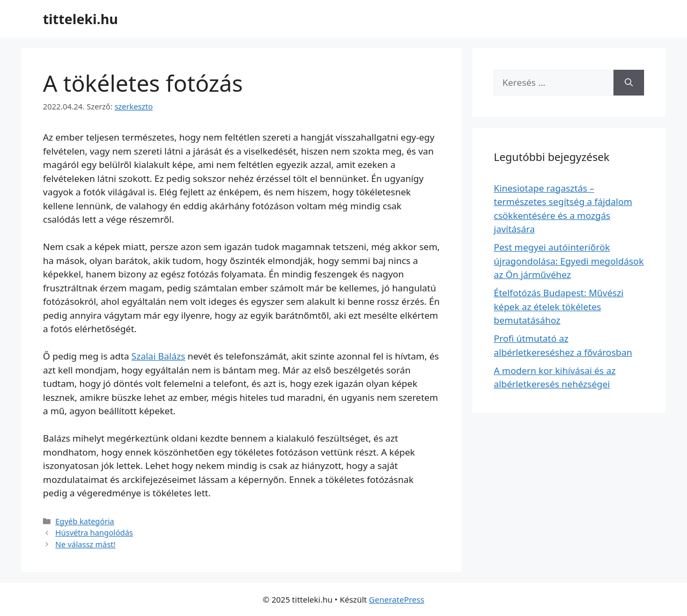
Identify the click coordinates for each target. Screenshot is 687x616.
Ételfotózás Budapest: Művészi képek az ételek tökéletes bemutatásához (559, 306)
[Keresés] (629, 83)
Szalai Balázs (158, 356)
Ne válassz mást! (85, 544)
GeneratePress (396, 599)
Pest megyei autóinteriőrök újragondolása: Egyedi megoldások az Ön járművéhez (569, 261)
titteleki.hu (81, 19)
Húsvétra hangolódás (94, 533)
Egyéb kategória (85, 521)
